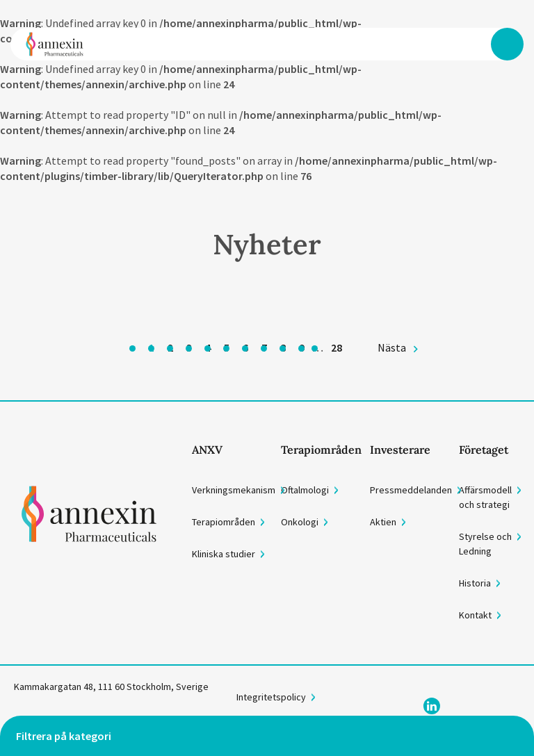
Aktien (383, 522)
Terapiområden (224, 522)
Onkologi (300, 522)
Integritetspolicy (271, 697)
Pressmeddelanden (411, 490)
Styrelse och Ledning (485, 544)
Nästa (392, 347)
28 (337, 347)
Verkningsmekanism (234, 490)
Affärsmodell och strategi (485, 497)
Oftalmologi (305, 490)
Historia (475, 583)
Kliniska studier (224, 554)
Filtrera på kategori (64, 736)
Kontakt (475, 615)
